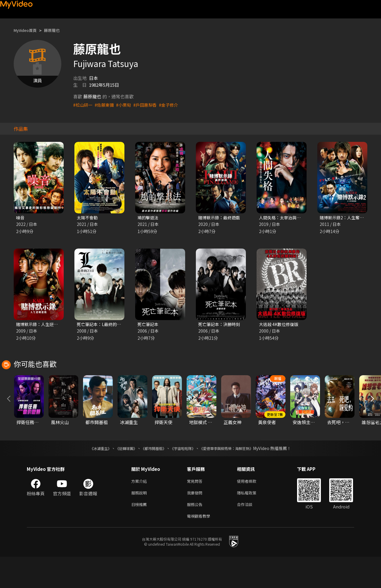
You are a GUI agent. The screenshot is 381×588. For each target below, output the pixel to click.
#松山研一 (83, 105)
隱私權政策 (252, 522)
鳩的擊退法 (149, 218)
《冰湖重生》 (90, 476)
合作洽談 (249, 534)
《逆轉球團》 (119, 476)
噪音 (21, 218)
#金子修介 (174, 105)
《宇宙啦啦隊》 (184, 476)
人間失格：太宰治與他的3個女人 (291, 218)
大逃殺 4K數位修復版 (280, 325)
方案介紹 (140, 509)
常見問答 (196, 509)
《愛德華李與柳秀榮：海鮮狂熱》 (234, 476)
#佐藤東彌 (106, 105)
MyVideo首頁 (27, 30)
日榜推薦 (140, 534)
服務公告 (196, 534)
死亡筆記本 (149, 325)
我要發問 (196, 522)
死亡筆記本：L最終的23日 (103, 325)
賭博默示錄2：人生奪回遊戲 (348, 218)
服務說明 (140, 522)
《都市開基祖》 (151, 476)
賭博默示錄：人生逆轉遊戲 (43, 325)
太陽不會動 (88, 218)
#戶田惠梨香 (149, 105)
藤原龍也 (57, 30)
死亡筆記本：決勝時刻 (221, 325)
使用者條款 (252, 509)
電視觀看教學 (200, 547)
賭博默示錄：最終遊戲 (221, 218)
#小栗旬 (126, 105)
